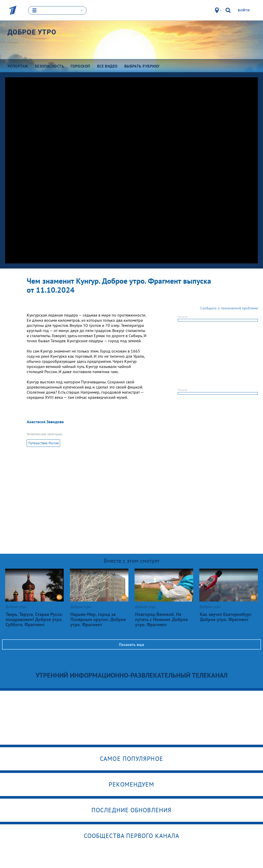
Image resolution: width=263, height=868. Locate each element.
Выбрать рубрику (142, 66)
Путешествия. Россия (43, 443)
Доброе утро (32, 32)
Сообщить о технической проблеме (229, 308)
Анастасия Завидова (45, 422)
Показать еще (131, 644)
